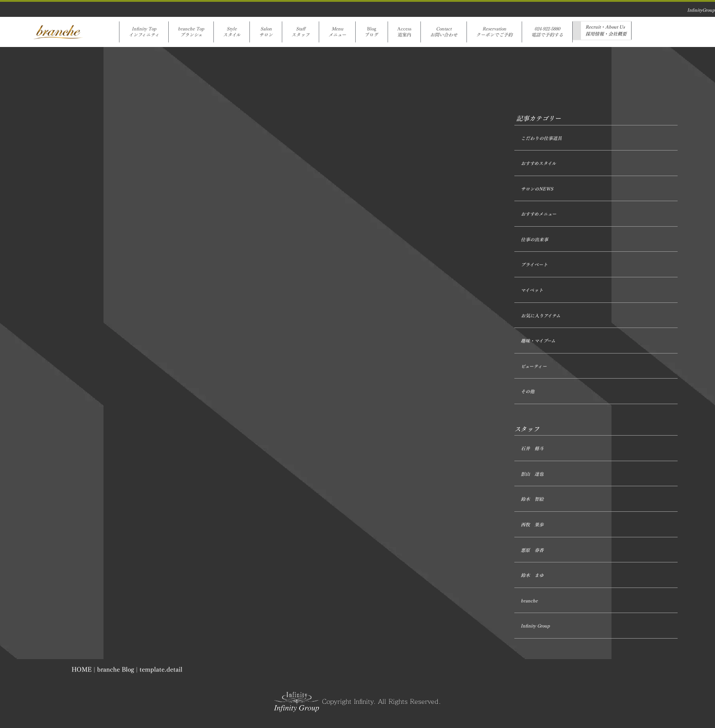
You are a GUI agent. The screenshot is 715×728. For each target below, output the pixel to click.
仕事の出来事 (534, 240)
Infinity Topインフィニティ (144, 32)
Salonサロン (266, 32)
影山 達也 (532, 474)
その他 (528, 392)
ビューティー (534, 367)
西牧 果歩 (532, 525)
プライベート (534, 265)
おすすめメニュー (539, 214)
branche (529, 601)
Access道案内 (404, 32)
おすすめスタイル (538, 164)
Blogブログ (372, 32)
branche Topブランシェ (191, 32)
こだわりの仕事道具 (541, 138)
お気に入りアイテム (541, 316)
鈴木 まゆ (532, 575)
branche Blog (116, 669)
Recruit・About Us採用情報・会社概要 (606, 31)
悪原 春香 (532, 550)
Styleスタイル (232, 32)
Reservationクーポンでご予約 (494, 32)
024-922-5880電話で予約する (547, 32)
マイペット (532, 290)
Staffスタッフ (301, 32)
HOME (82, 669)
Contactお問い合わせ (444, 32)
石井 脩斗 (532, 449)
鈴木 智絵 (532, 499)
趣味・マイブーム (538, 341)
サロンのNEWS (537, 189)
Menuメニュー (337, 32)
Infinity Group (535, 626)
